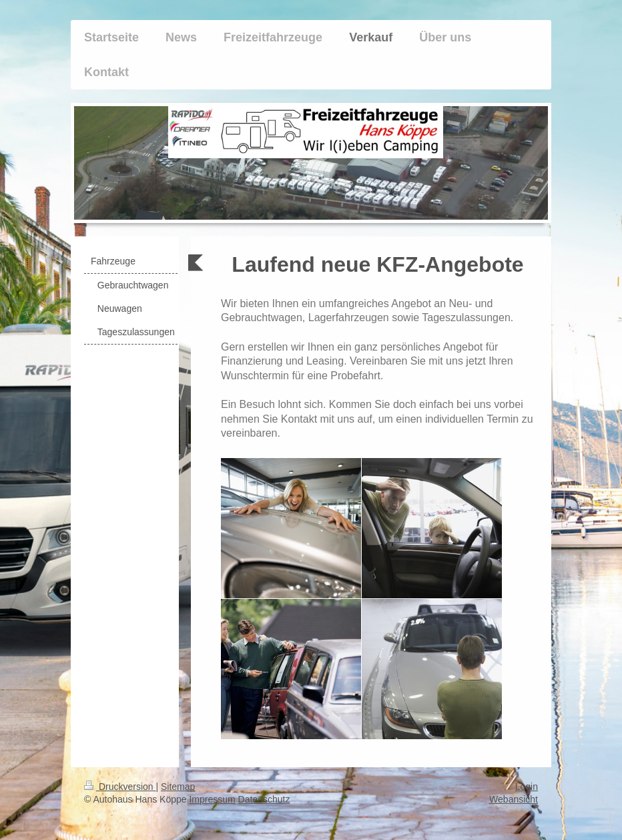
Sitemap (178, 787)
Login (527, 787)
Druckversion (120, 787)
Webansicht (514, 799)
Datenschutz (264, 799)
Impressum (212, 799)
